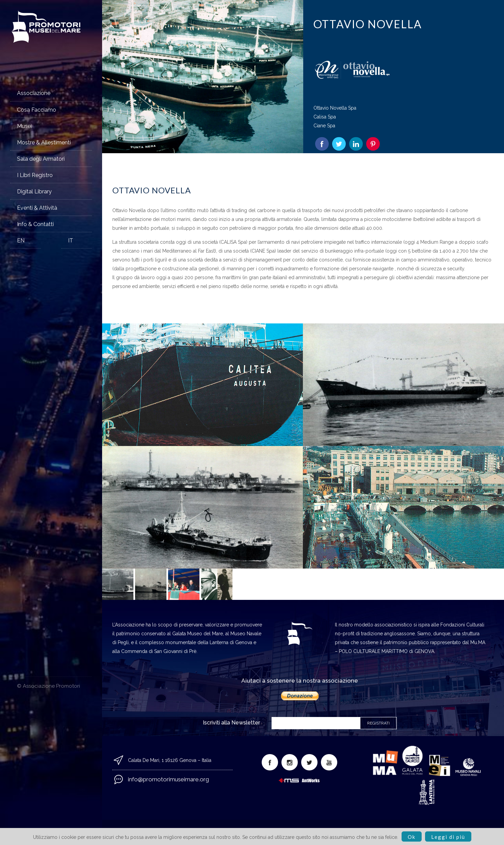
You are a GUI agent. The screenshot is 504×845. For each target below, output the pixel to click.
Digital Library (34, 192)
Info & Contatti (35, 224)
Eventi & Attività (37, 208)
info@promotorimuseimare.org (168, 779)
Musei (24, 126)
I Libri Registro (35, 175)
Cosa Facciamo (37, 110)
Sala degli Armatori (41, 159)
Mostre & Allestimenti (44, 142)
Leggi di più (448, 837)
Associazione (34, 93)
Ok (412, 837)
